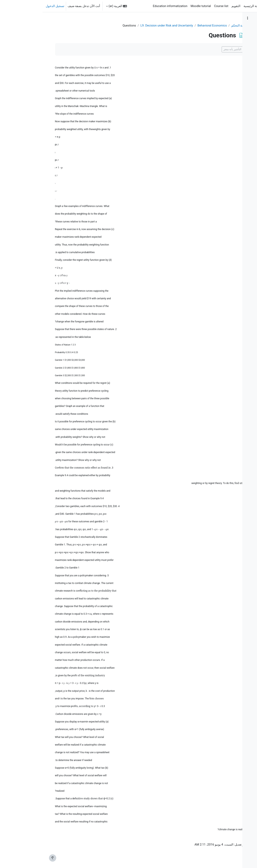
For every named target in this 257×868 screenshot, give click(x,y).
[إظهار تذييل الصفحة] (10, 858)
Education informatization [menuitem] (127, 6)
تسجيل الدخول (12, 6)
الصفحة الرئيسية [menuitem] (211, 6)
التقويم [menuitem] (193, 6)
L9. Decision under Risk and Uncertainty (112, 25)
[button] (74, 6)
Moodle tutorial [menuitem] (158, 6)
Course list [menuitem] (179, 6)
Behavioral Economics (158, 25)
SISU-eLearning (241, 6)
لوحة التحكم (184, 25)
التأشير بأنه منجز (178, 49)
